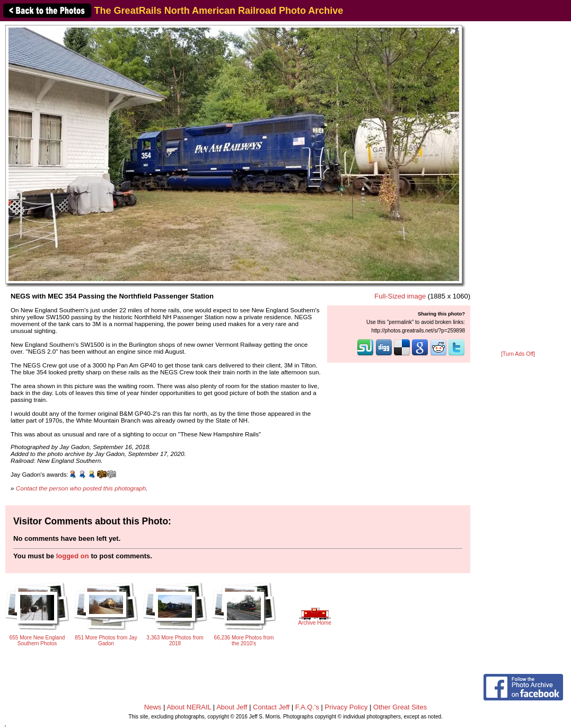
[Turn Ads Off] (518, 354)
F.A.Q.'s (307, 707)
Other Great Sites (400, 707)
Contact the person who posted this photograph (81, 488)
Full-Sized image (400, 296)
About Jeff (232, 707)
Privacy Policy (346, 707)
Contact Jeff (271, 707)
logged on (73, 556)
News (153, 707)
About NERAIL (189, 707)
